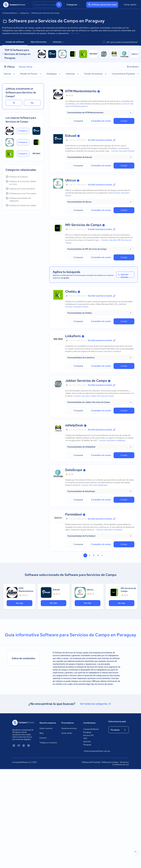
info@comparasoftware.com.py (93, 751)
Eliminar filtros (26, 67)
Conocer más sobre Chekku (77, 307)
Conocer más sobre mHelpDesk (112, 440)
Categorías (74, 5)
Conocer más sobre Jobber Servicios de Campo (94, 396)
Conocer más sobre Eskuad (123, 151)
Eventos (43, 738)
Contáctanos (89, 723)
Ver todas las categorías (96, 704)
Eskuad (71, 136)
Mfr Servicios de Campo (83, 225)
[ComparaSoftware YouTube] (19, 745)
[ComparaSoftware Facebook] (24, 745)
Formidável (74, 514)
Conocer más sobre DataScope (94, 485)
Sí (14, 103)
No (32, 103)
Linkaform (73, 336)
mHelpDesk (74, 425)
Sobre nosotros (46, 728)
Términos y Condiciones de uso (121, 763)
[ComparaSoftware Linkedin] (14, 745)
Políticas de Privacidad (91, 762)
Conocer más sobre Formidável (109, 530)
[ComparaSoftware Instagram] (29, 745)
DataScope (74, 470)
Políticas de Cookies (110, 762)
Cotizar (124, 121)
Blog (41, 733)
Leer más (75, 33)
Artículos (58, 42)
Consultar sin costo (101, 121)
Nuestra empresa (48, 723)
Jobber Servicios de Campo (86, 381)
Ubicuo (71, 180)
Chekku (71, 291)
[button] (100, 113)
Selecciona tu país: (117, 721)
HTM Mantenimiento (81, 91)
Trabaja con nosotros (48, 743)
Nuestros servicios (69, 728)
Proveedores (68, 723)
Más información (39, 42)
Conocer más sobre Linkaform (108, 351)
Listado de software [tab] (15, 42)
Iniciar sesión (130, 5)
